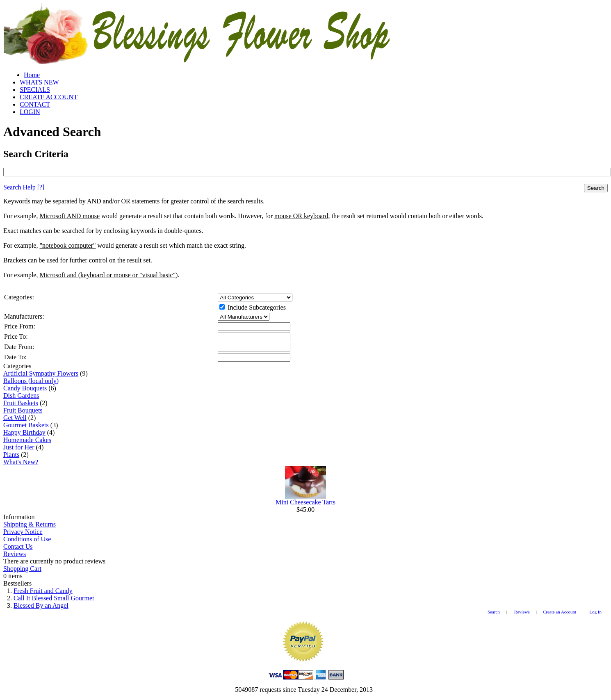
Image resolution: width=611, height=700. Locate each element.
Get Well (15, 418)
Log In (595, 612)
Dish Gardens (21, 396)
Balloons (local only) (31, 381)
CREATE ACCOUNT (49, 97)
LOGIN (30, 112)
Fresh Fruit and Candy (43, 591)
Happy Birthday (24, 432)
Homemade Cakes (27, 440)
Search (596, 188)
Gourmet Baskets (26, 425)
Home (32, 75)
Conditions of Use (27, 539)
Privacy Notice (23, 532)
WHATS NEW (39, 82)
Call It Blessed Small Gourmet (54, 598)
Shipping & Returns (30, 524)
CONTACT (35, 104)
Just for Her (19, 447)
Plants (11, 455)
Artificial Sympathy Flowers (41, 373)
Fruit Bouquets (23, 410)
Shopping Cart (22, 569)
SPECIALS (35, 90)
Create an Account (560, 612)
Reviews (15, 554)
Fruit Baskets (21, 403)
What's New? (21, 462)
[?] (24, 187)
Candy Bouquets (25, 388)
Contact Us (18, 546)
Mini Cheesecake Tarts (305, 502)
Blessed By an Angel (41, 605)
